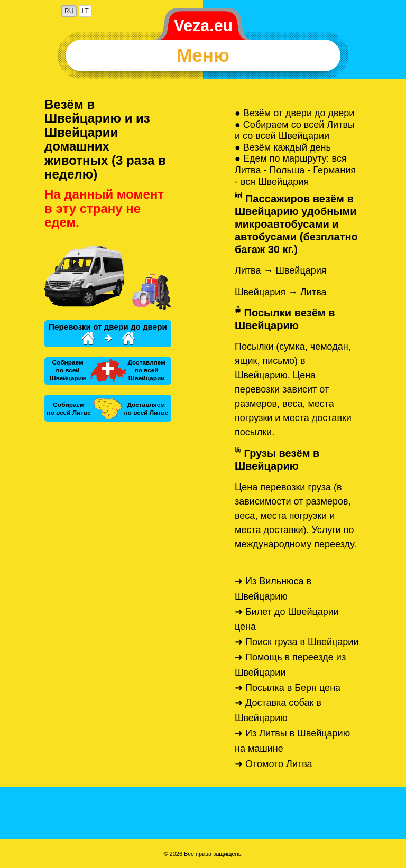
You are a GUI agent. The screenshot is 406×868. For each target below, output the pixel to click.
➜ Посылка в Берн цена (288, 688)
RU (69, 11)
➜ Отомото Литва (274, 764)
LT (85, 11)
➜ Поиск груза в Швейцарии (297, 642)
